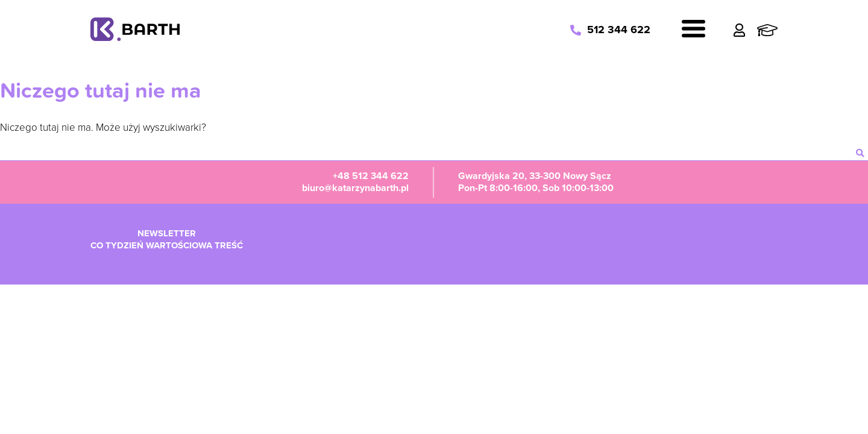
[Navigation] (693, 30)
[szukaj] (860, 153)
